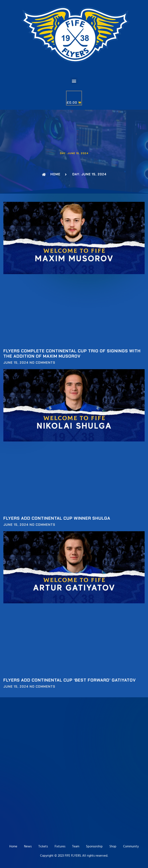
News (28, 847)
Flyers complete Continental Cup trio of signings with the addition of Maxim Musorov (72, 354)
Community (131, 847)
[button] (74, 81)
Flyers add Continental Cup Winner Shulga (57, 518)
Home (13, 847)
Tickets (43, 847)
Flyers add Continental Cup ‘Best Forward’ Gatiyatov (70, 680)
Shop (113, 847)
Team (76, 847)
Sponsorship (94, 847)
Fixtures (60, 847)
